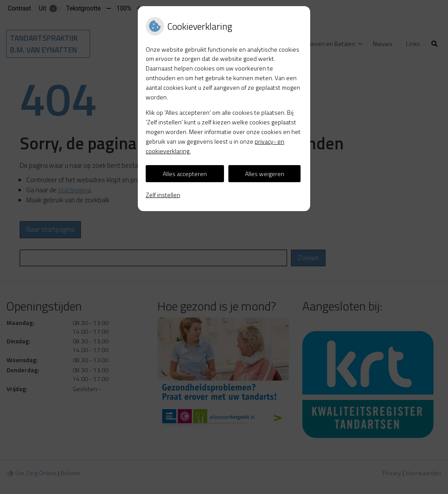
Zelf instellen (163, 195)
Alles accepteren (185, 174)
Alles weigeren (265, 174)
